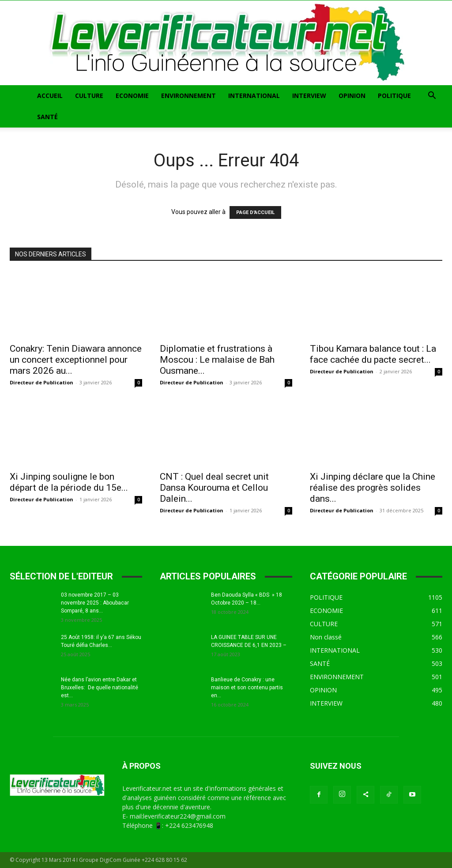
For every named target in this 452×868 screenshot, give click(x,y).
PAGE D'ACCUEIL (255, 212)
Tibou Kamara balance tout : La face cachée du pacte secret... (373, 354)
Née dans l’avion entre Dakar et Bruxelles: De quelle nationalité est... (100, 688)
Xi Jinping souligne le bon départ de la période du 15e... (69, 482)
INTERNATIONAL (254, 96)
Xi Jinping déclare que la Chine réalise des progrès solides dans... (373, 488)
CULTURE (89, 96)
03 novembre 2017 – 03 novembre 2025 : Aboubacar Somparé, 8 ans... (95, 603)
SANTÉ (47, 117)
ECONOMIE (132, 96)
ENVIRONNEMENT (188, 96)
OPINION (352, 96)
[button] (432, 96)
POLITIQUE (394, 96)
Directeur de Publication (41, 382)
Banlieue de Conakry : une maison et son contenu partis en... (247, 688)
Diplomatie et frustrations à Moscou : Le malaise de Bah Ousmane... (217, 360)
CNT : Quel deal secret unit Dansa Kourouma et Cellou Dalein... (214, 488)
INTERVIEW (309, 96)
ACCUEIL (50, 96)
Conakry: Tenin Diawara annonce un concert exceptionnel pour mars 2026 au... (76, 360)
